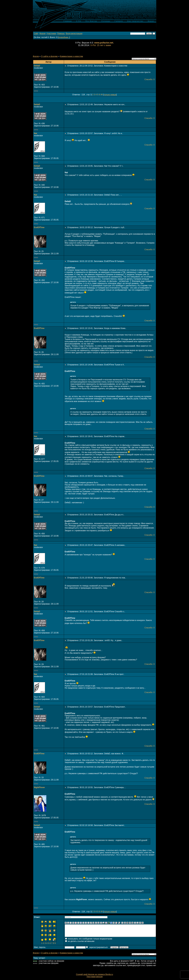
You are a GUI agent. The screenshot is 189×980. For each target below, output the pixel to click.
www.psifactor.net (104, 43)
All (102, 95)
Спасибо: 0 (149, 79)
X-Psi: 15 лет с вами (101, 45)
